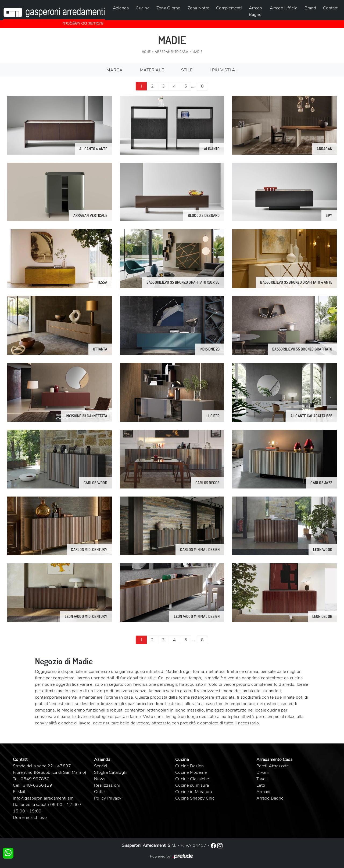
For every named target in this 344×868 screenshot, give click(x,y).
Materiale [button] (152, 70)
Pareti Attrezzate (273, 766)
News (100, 779)
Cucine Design (189, 766)
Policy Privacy (108, 798)
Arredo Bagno (256, 11)
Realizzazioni (107, 785)
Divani (263, 772)
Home (146, 52)
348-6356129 (38, 785)
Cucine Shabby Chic (195, 798)
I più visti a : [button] (224, 70)
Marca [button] (114, 70)
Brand (310, 8)
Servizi (101, 766)
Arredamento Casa (171, 52)
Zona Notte (198, 8)
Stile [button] (187, 70)
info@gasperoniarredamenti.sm (43, 798)
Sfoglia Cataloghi (111, 772)
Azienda (121, 8)
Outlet (100, 792)
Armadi (264, 792)
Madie (197, 52)
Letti (261, 785)
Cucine (143, 8)
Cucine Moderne (191, 772)
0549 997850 (35, 779)
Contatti (331, 8)
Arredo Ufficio (284, 8)
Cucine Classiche (192, 779)
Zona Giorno (169, 8)
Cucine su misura (192, 785)
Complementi (229, 8)
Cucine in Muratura (194, 792)
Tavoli (262, 779)
